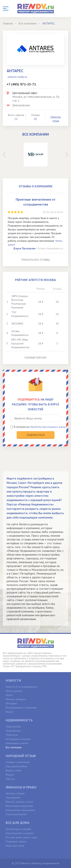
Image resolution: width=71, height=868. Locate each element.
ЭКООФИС (17, 324)
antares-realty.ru (17, 77)
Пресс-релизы (14, 691)
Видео (9, 712)
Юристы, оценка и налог (20, 802)
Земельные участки (17, 743)
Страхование (13, 798)
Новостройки (13, 726)
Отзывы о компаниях (18, 762)
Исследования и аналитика (21, 708)
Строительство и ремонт (20, 833)
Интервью (11, 703)
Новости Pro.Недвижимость (22, 687)
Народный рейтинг (17, 766)
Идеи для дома (15, 846)
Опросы (10, 779)
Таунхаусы (12, 735)
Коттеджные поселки (18, 739)
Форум (10, 775)
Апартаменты (13, 731)
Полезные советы (16, 841)
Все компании (14, 747)
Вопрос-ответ (14, 770)
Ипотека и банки (15, 793)
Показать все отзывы (35, 260)
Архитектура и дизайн (18, 829)
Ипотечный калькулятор (19, 806)
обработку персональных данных (48, 427)
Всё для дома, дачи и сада (21, 837)
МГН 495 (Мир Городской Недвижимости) (20, 343)
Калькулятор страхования (20, 810)
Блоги (9, 695)
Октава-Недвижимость (50, 248)
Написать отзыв (56, 119)
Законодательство (16, 814)
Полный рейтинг (36, 358)
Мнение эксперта (16, 699)
